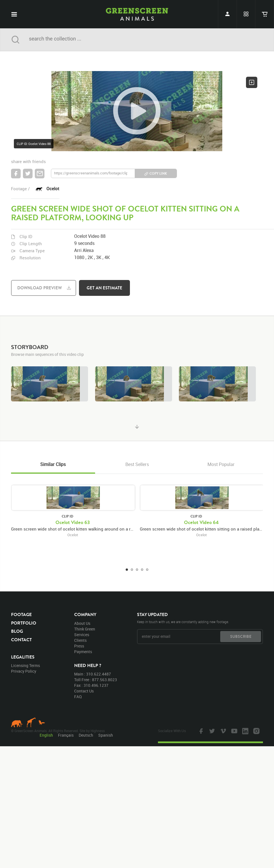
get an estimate (104, 288)
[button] (137, 111)
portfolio (24, 623)
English (46, 735)
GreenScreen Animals (137, 14)
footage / (20, 189)
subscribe (241, 636)
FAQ (78, 697)
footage (21, 614)
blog (17, 631)
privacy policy (24, 671)
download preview (39, 288)
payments (83, 652)
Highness (98, 731)
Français (66, 735)
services (82, 635)
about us (82, 623)
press (79, 646)
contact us (84, 691)
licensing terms (25, 665)
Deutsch (86, 735)
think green (85, 629)
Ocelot (53, 189)
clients (80, 640)
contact (21, 640)
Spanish (106, 735)
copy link (158, 173)
